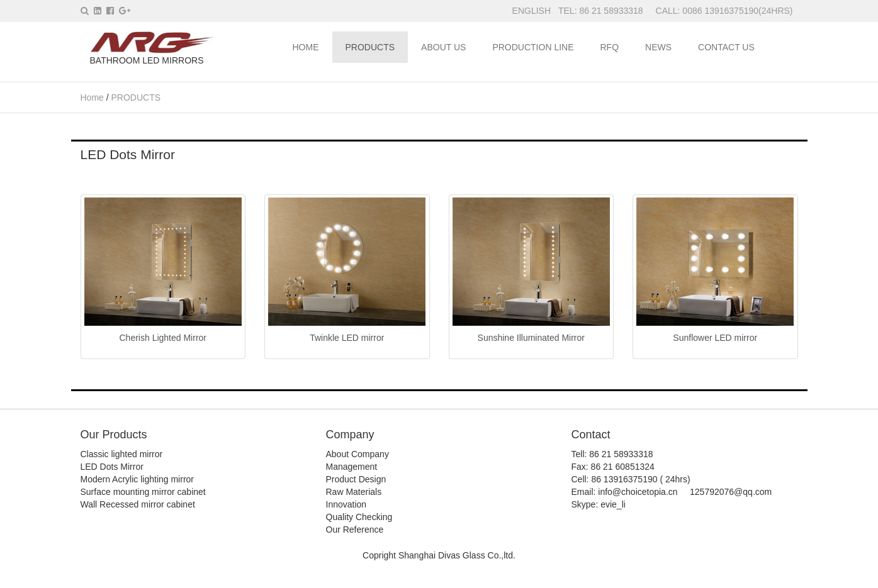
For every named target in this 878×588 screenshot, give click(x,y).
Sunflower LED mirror (715, 338)
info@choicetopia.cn (638, 492)
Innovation (346, 504)
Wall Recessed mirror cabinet (138, 504)
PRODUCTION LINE (533, 47)
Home (92, 97)
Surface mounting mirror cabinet (143, 492)
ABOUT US (443, 47)
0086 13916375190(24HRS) (737, 11)
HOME (306, 47)
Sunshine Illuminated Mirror (531, 338)
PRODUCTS (370, 47)
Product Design (356, 479)
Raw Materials (354, 492)
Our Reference (355, 530)
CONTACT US (726, 47)
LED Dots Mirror (112, 467)
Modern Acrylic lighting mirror (138, 479)
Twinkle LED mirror (347, 338)
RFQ (610, 47)
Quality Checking (359, 517)
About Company (357, 454)
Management (352, 467)
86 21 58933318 (612, 11)
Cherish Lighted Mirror (163, 338)
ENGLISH (532, 11)
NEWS (658, 47)
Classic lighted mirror (122, 454)
